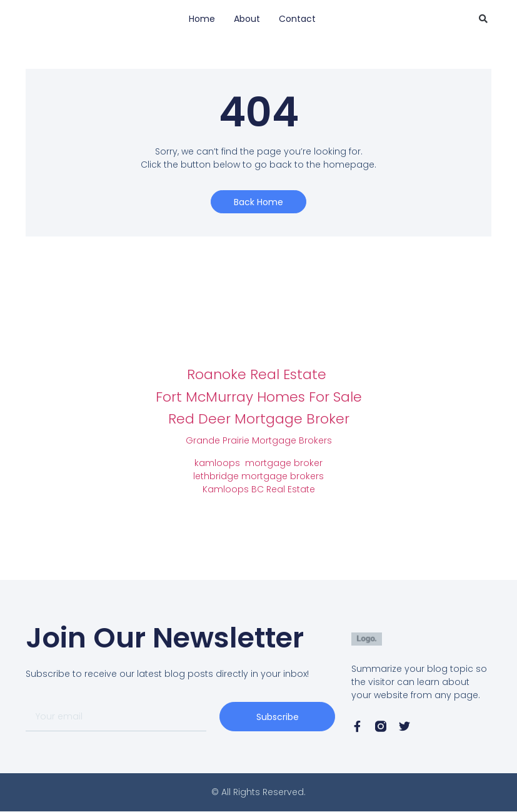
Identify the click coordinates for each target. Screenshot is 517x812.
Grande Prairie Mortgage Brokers (259, 440)
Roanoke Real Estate (258, 374)
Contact (297, 19)
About (247, 19)
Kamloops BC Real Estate (259, 489)
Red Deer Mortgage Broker (259, 419)
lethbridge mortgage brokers (258, 476)
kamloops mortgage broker (258, 463)
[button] (483, 19)
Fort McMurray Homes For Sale (259, 397)
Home (202, 19)
